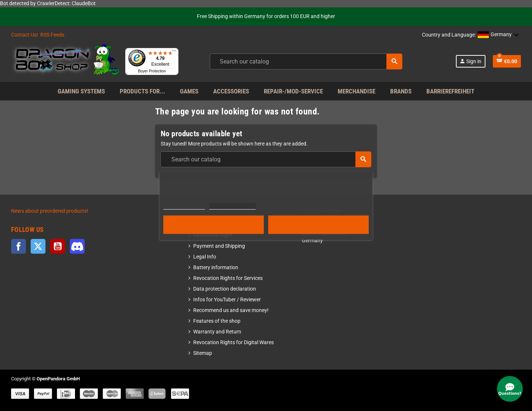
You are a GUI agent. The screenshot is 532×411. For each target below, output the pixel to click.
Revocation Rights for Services (228, 278)
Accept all (318, 225)
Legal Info (205, 257)
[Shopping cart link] (507, 61)
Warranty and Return (217, 332)
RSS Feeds (52, 35)
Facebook (18, 246)
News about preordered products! (50, 211)
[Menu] (174, 52)
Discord (77, 246)
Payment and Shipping (219, 246)
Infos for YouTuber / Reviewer (227, 300)
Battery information (216, 268)
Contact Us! (25, 35)
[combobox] (306, 61)
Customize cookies (232, 206)
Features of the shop (217, 321)
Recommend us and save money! (231, 310)
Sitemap (203, 353)
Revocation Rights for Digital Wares (233, 342)
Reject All (214, 225)
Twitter (38, 246)
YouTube (58, 246)
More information (184, 206)
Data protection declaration (225, 289)
